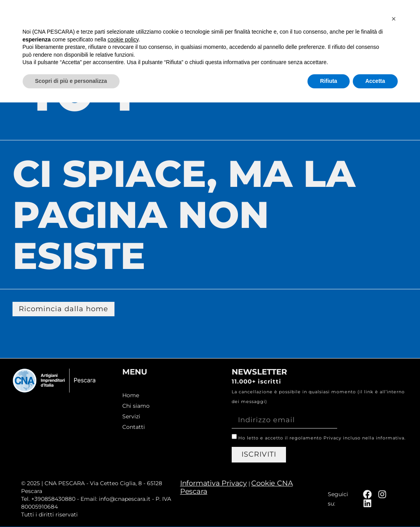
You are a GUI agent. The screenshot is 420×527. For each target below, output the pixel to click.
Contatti (392, 18)
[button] (394, 443)
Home (228, 18)
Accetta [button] (375, 505)
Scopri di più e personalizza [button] (71, 505)
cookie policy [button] (123, 464)
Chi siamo (281, 18)
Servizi (338, 18)
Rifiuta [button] (329, 505)
